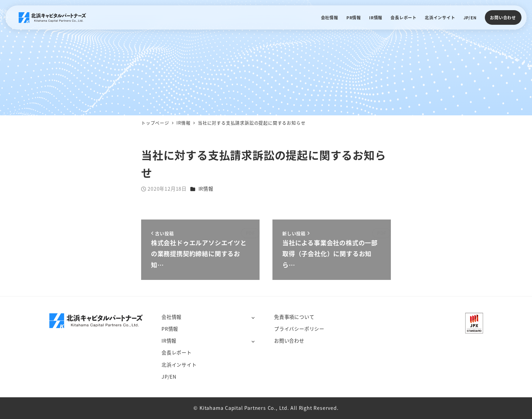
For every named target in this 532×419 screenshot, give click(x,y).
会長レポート (177, 353)
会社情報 (172, 317)
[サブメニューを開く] (253, 317)
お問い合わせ (503, 17)
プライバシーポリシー (299, 329)
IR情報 (206, 189)
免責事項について (294, 317)
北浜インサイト (179, 365)
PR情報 (170, 329)
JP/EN (169, 377)
